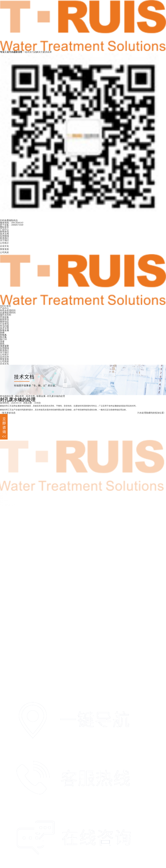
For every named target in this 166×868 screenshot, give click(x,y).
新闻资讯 (4, 231)
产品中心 (4, 229)
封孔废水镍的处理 (56, 396)
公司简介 (4, 243)
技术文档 (4, 234)
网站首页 (4, 227)
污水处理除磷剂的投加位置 (151, 414)
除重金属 (41, 396)
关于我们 (4, 240)
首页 (9, 306)
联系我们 (4, 238)
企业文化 (4, 246)
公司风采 (4, 252)
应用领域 (4, 236)
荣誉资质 (4, 249)
